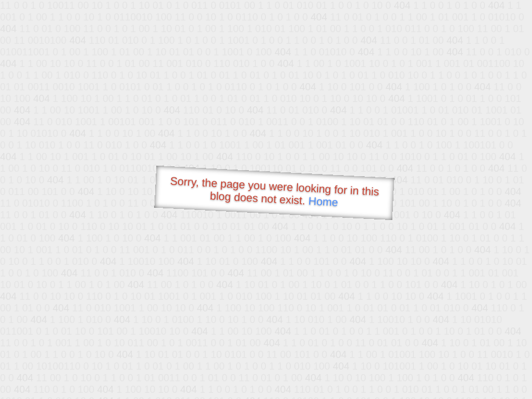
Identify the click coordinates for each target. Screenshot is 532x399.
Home (323, 201)
